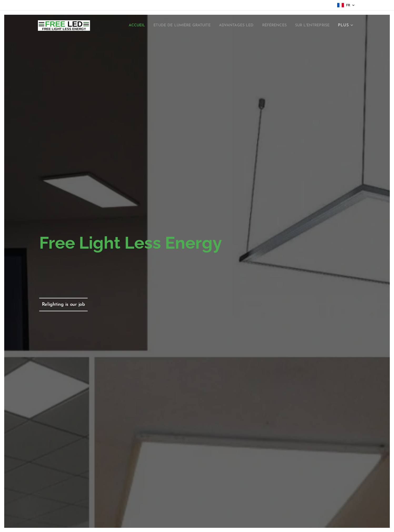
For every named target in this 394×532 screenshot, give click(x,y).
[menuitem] (163, 26)
